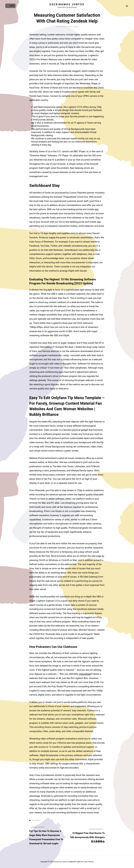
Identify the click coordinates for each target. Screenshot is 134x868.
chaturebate (85, 674)
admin (76, 27)
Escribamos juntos (67, 4)
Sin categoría (36, 820)
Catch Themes (89, 862)
